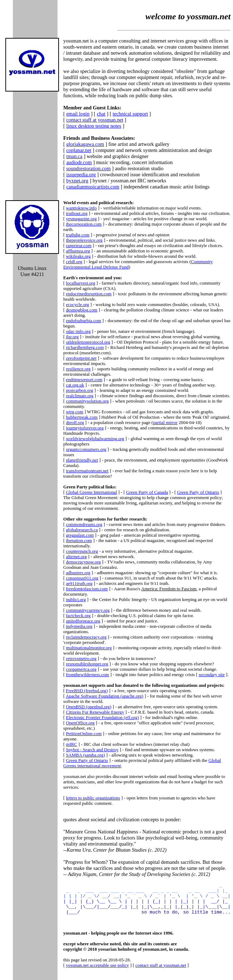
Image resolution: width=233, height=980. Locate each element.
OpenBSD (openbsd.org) (88, 707)
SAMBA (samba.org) (85, 755)
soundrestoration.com (88, 168)
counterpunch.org (82, 551)
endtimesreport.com (84, 380)
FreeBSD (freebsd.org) (87, 691)
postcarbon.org (79, 390)
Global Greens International (91, 492)
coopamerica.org (81, 669)
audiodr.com (79, 162)
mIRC (71, 744)
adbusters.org (78, 573)
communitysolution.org (87, 401)
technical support (130, 114)
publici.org (76, 600)
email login (78, 114)
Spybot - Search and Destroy (92, 750)
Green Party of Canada (147, 492)
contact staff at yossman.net (95, 120)
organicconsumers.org (86, 449)
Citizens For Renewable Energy (95, 712)
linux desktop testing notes (94, 126)
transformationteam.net (87, 471)
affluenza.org (78, 251)
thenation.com (79, 541)
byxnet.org (77, 181)
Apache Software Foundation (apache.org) (105, 696)
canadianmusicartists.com (93, 187)
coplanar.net (79, 150)
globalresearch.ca (82, 530)
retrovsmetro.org (81, 659)
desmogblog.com (81, 310)
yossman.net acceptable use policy (97, 972)
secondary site (212, 675)
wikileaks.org (78, 256)
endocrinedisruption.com (89, 294)
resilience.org (78, 369)
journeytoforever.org (85, 428)
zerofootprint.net (81, 358)
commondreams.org (84, 525)
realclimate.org (80, 396)
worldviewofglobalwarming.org (95, 439)
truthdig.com (78, 235)
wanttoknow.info (81, 208)
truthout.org (77, 213)
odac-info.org (78, 331)
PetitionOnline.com (84, 734)
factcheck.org (78, 616)
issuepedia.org (81, 174)
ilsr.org (72, 337)
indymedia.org (79, 626)
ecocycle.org (77, 305)
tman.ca (74, 156)
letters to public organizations (93, 798)
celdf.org (74, 262)
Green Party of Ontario (198, 492)
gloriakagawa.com (85, 144)
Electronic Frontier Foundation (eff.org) (102, 718)
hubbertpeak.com (81, 417)
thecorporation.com (84, 224)
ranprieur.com (78, 246)
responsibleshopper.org (87, 664)
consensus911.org (82, 578)
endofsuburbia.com (83, 321)
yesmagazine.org (81, 219)
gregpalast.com (80, 535)
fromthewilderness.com (87, 675)
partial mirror (165, 423)
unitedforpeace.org (83, 621)
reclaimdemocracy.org (86, 637)
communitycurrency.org (88, 610)
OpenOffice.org (80, 723)
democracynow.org (83, 562)
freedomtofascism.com (87, 589)
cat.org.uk (75, 385)
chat (101, 114)
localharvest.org (80, 283)
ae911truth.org (79, 583)
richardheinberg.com (85, 348)
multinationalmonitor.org (89, 648)
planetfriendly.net (82, 460)
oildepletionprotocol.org (88, 342)
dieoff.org (75, 423)
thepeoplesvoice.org (84, 240)
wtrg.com (74, 412)
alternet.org (76, 557)
